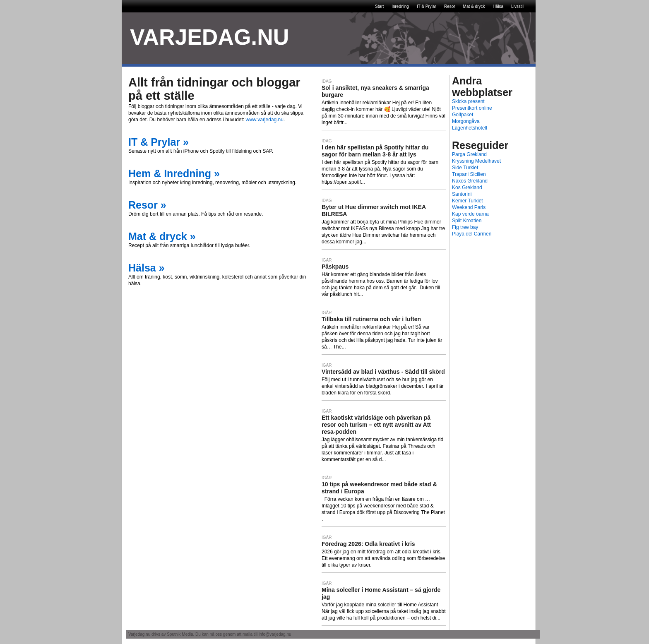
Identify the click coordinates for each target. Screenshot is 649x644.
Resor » (147, 205)
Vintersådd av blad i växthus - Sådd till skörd (383, 372)
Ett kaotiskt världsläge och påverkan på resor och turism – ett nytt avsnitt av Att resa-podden (376, 425)
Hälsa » (147, 268)
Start (379, 6)
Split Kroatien (467, 221)
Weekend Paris (469, 207)
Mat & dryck (474, 6)
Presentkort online (472, 108)
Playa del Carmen (472, 234)
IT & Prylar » (159, 142)
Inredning (400, 6)
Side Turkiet (465, 168)
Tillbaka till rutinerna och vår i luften (371, 319)
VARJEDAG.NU (209, 37)
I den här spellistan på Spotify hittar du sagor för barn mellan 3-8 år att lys (375, 151)
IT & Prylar (427, 6)
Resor (450, 6)
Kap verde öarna (470, 214)
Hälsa (498, 6)
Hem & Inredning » (174, 173)
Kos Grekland (467, 187)
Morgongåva (466, 121)
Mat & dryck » (162, 236)
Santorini (462, 194)
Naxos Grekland (470, 181)
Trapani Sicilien (469, 174)
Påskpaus (335, 267)
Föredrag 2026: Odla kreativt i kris (368, 544)
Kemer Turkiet (468, 201)
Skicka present (468, 101)
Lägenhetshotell (470, 128)
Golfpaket (463, 115)
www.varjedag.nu (265, 120)
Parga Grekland (469, 154)
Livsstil (517, 6)
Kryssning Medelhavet (476, 161)
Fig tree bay (465, 227)
